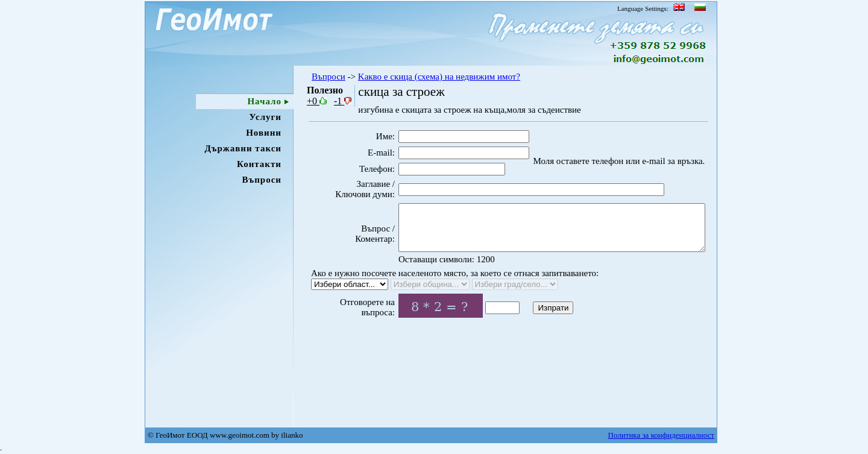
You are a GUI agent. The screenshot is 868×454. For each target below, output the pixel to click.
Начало (264, 101)
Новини (264, 133)
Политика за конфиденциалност (661, 435)
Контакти (259, 164)
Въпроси (262, 180)
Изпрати (533, 327)
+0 (317, 101)
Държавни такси (243, 148)
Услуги (266, 117)
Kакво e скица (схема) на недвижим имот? (439, 77)
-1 (343, 101)
